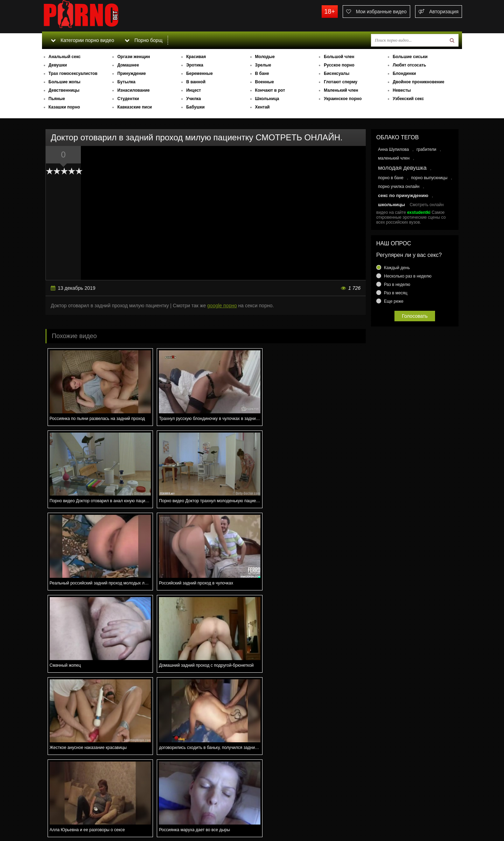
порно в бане (391, 178)
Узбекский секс (408, 99)
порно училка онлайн (399, 187)
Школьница (267, 99)
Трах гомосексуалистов (73, 73)
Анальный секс (65, 57)
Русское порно (339, 65)
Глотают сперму (341, 82)
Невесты (402, 90)
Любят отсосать (409, 65)
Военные (265, 82)
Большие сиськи (410, 57)
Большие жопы (65, 82)
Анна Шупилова (393, 149)
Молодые (265, 57)
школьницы (391, 205)
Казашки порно (64, 107)
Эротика (195, 65)
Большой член (339, 57)
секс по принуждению (403, 195)
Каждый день (397, 268)
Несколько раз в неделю (408, 276)
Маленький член (341, 90)
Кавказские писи (135, 107)
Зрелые (263, 65)
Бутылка (126, 82)
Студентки (128, 99)
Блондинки (404, 73)
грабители (426, 149)
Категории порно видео (82, 40)
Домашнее (128, 65)
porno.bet (94, 16)
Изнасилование (134, 90)
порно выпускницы (429, 178)
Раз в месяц (396, 293)
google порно (222, 306)
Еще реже (394, 301)
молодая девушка (402, 168)
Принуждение (132, 73)
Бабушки (195, 107)
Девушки (58, 65)
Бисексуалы (337, 73)
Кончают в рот (270, 90)
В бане (262, 73)
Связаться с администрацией (78, 817)
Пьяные (57, 99)
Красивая (196, 57)
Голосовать (415, 316)
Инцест (194, 90)
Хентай (262, 107)
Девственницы (64, 90)
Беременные (199, 73)
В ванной (196, 82)
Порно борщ (143, 40)
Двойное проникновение (418, 82)
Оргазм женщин (134, 57)
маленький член (394, 158)
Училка (194, 99)
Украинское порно (343, 99)
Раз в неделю (397, 285)
